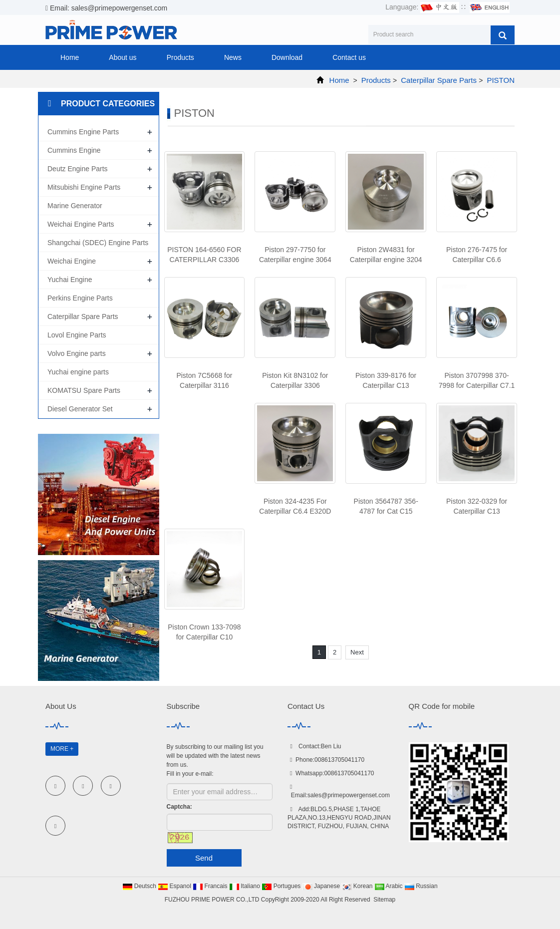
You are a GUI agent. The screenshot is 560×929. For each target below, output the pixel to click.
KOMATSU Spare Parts (84, 390)
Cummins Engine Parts (83, 132)
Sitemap (384, 900)
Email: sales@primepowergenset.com (106, 8)
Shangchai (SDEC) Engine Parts (98, 243)
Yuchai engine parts (78, 372)
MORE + (62, 749)
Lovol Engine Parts (77, 335)
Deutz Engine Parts (78, 169)
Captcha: (179, 807)
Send (204, 858)
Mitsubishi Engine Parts (84, 187)
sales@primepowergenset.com (349, 795)
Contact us (349, 57)
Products (180, 57)
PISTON (500, 80)
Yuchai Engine (70, 280)
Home (70, 57)
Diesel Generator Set (80, 409)
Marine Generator (75, 206)
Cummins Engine (74, 150)
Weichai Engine (72, 261)
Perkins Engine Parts (80, 298)
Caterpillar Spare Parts (439, 80)
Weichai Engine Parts (81, 224)
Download (287, 57)
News (233, 57)
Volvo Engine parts (77, 353)
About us (123, 57)
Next (357, 652)
